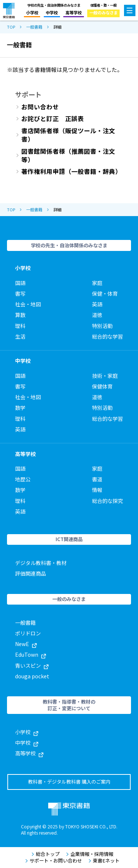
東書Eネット (104, 861)
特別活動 (102, 326)
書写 (20, 293)
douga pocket (32, 676)
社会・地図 (28, 304)
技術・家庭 (105, 376)
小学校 (32, 12)
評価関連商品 (31, 573)
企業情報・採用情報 (90, 854)
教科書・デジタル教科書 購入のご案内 (69, 782)
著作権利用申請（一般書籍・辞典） (71, 172)
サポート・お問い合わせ (54, 861)
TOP (11, 27)
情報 (97, 490)
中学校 (52, 12)
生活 (20, 336)
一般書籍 (34, 27)
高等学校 (74, 12)
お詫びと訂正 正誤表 (53, 119)
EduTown (31, 654)
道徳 (97, 315)
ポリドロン (28, 633)
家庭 (97, 283)
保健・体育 (105, 293)
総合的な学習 (107, 336)
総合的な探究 (107, 501)
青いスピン (32, 665)
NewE (26, 644)
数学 (20, 408)
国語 (20, 283)
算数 (20, 315)
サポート (28, 94)
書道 (97, 479)
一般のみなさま (104, 12)
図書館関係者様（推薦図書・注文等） (68, 156)
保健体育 (102, 386)
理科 (20, 326)
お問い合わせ (40, 107)
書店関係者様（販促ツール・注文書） (68, 135)
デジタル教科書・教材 (41, 563)
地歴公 (23, 479)
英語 (97, 304)
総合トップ (45, 854)
